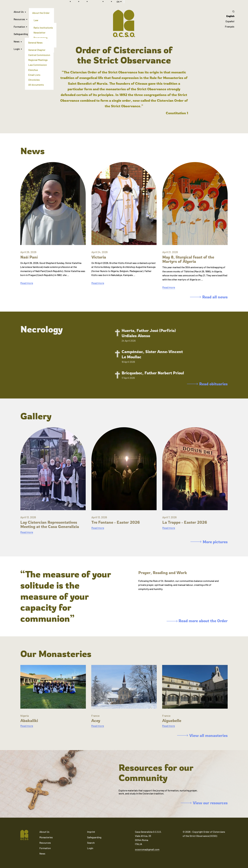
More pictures (209, 542)
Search (91, 843)
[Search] (230, 11)
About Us (19, 12)
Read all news (209, 297)
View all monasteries (202, 735)
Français (230, 27)
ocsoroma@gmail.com (147, 849)
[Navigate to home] (24, 835)
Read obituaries (207, 384)
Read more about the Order (197, 621)
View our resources (204, 803)
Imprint (91, 832)
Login (17, 49)
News (17, 41)
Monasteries (46, 837)
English (230, 16)
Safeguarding (21, 34)
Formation (19, 27)
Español (230, 21)
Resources (19, 19)
